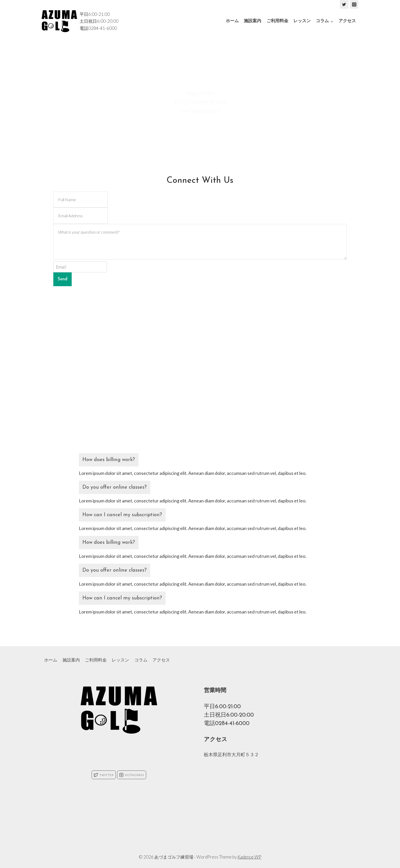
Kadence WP (249, 857)
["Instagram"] (354, 4)
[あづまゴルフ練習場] (59, 21)
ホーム (232, 21)
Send (62, 279)
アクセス (347, 21)
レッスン (302, 21)
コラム (141, 660)
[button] (332, 21)
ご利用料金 (277, 21)
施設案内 (253, 21)
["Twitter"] (344, 4)
